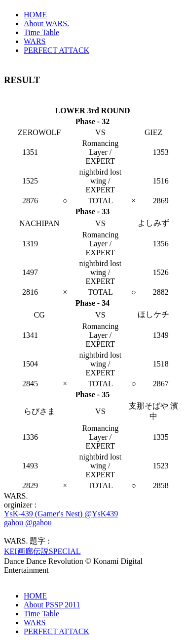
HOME (35, 15)
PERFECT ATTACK (56, 50)
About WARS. (46, 23)
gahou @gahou (28, 523)
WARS (35, 41)
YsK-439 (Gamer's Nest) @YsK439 (61, 514)
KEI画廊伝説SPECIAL (42, 551)
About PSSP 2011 (52, 605)
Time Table (41, 32)
